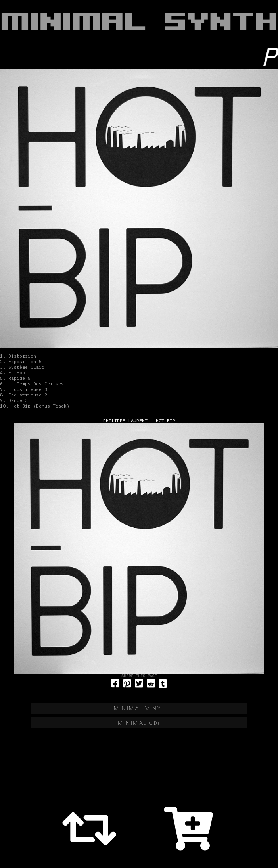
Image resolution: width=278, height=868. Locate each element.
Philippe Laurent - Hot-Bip (139, 421)
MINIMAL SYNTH (139, 22)
